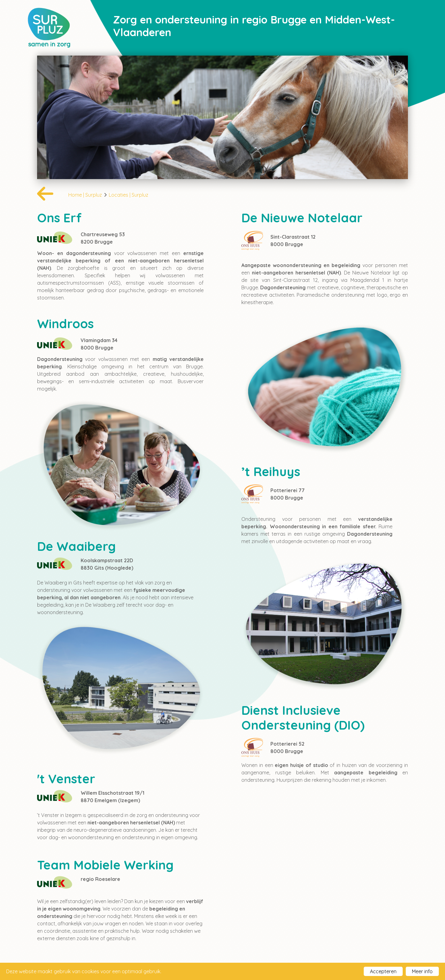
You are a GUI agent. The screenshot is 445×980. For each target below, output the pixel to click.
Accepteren (383, 971)
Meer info (422, 971)
